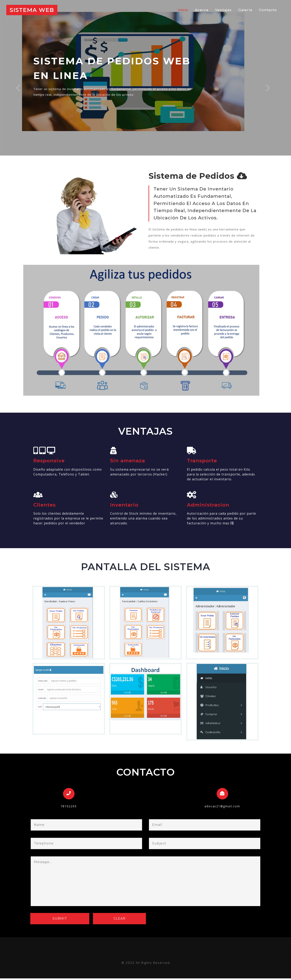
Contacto (268, 10)
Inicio (184, 10)
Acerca (202, 10)
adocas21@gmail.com (222, 808)
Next (271, 82)
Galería (245, 10)
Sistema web (34, 10)
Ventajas (223, 10)
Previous (21, 82)
